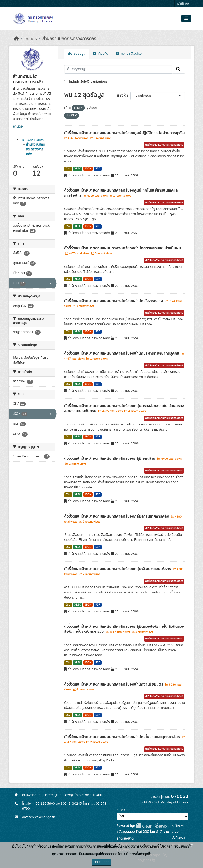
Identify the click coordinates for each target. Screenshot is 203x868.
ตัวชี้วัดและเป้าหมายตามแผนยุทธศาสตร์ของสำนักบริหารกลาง (114, 301)
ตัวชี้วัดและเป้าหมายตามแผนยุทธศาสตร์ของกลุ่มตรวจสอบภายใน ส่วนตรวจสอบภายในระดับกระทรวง (124, 629)
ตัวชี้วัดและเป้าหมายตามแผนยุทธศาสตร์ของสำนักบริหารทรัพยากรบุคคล (122, 353)
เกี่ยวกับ (101, 54)
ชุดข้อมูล (77, 54)
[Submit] (179, 69)
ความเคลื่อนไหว (129, 54)
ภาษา (120, 810)
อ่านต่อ (18, 127)
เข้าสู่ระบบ (183, 4)
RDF (98, 169)
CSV (68, 169)
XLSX (78, 169)
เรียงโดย (123, 96)
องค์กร (31, 39)
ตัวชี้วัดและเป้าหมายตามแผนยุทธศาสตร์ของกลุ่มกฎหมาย (110, 458)
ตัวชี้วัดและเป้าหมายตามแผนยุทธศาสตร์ (164, 145)
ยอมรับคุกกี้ (102, 862)
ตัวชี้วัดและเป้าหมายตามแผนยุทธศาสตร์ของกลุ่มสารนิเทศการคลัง (117, 516)
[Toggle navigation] (186, 19)
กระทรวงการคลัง (32, 140)
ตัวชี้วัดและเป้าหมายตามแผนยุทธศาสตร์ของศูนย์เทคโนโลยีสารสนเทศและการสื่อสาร (122, 193)
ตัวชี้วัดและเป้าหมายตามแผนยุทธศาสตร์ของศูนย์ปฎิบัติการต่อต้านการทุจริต (124, 133)
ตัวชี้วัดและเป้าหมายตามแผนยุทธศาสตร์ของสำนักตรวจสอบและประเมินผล (123, 248)
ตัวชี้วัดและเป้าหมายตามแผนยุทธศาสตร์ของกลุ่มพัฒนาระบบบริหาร (118, 569)
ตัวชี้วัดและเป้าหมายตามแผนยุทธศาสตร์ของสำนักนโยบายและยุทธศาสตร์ (122, 737)
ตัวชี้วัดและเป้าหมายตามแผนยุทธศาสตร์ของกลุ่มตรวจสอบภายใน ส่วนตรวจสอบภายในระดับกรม (124, 408)
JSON (88, 169)
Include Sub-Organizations (86, 82)
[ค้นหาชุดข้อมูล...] (118, 69)
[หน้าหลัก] (16, 39)
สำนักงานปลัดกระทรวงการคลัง (69, 39)
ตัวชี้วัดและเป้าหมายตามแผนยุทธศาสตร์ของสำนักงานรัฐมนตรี (114, 684)
